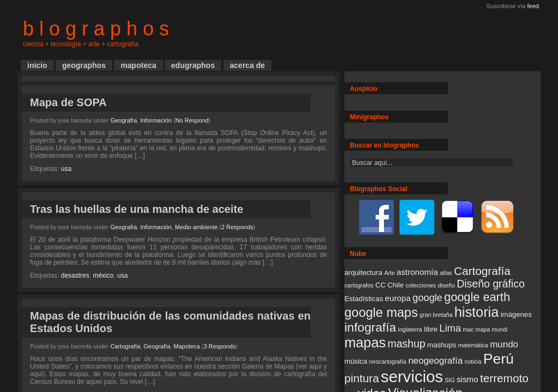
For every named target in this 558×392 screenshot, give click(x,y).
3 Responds (220, 346)
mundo (504, 344)
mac (468, 329)
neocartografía (388, 362)
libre (431, 329)
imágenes (516, 314)
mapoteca (138, 65)
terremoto (504, 378)
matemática (473, 345)
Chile (396, 285)
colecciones (421, 285)
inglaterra (410, 329)
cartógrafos (359, 285)
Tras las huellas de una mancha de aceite (137, 209)
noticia (473, 362)
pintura (362, 378)
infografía (370, 327)
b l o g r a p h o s (96, 29)
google (427, 298)
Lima (450, 328)
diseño (446, 285)
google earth (477, 297)
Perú (499, 359)
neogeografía (435, 361)
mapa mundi (492, 329)
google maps (381, 313)
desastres (75, 275)
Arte (390, 273)
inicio (37, 65)
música (356, 361)
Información (156, 120)
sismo (468, 379)
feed (533, 6)
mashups (442, 345)
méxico (103, 275)
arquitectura (363, 272)
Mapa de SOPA (68, 102)
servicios (412, 376)
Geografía (123, 120)
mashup (406, 344)
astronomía (417, 272)
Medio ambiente (196, 227)
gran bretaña (436, 315)
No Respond (192, 120)
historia (477, 312)
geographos (84, 65)
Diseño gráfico (491, 284)
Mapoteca (187, 346)
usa (66, 169)
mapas (365, 342)
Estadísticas (364, 299)
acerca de (248, 65)
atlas (446, 273)
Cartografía (125, 346)
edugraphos (193, 65)
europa (398, 298)
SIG (450, 380)
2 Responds (237, 227)
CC (381, 285)
